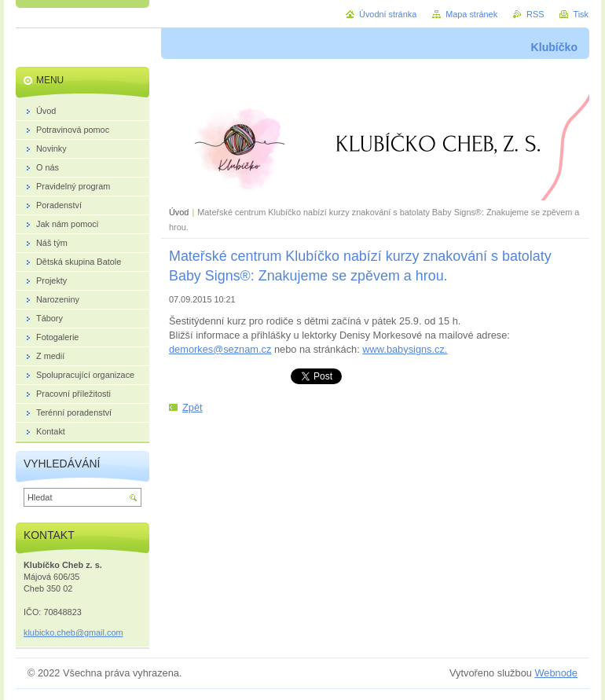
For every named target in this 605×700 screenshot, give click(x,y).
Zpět (192, 407)
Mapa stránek (471, 14)
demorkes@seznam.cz (220, 349)
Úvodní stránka (388, 14)
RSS (535, 14)
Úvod (179, 212)
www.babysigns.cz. (405, 349)
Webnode (556, 673)
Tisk (581, 14)
